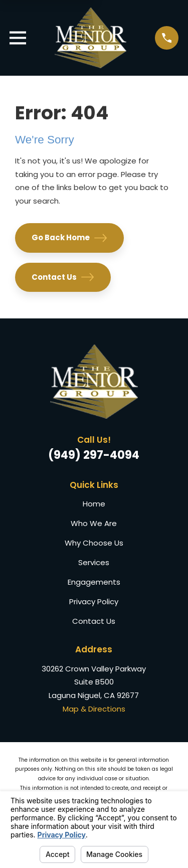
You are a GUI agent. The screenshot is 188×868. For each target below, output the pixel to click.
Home (94, 504)
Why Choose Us (94, 543)
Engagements (94, 582)
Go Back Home (69, 238)
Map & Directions (94, 709)
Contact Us (63, 277)
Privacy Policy (94, 601)
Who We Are (94, 523)
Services (94, 562)
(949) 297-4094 (94, 455)
